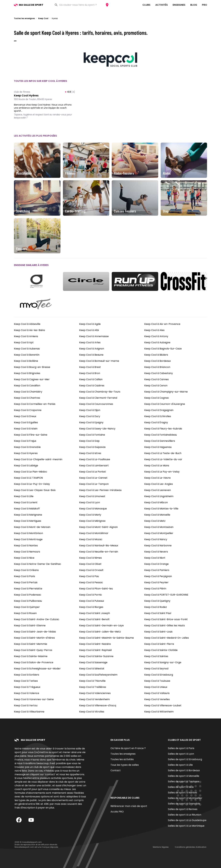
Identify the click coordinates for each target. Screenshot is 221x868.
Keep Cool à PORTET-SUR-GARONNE (166, 595)
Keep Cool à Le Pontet (93, 472)
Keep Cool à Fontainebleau (161, 435)
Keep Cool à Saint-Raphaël (95, 650)
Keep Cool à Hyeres (26, 453)
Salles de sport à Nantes (182, 793)
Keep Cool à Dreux (25, 416)
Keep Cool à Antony (156, 336)
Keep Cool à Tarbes (26, 681)
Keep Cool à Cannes (156, 379)
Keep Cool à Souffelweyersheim (98, 675)
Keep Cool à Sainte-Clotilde (161, 650)
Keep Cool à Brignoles (27, 373)
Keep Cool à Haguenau (158, 447)
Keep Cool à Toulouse (157, 681)
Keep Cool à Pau (89, 576)
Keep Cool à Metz (155, 521)
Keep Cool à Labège (26, 466)
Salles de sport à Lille (180, 765)
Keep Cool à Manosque (93, 509)
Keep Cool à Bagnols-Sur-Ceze (163, 349)
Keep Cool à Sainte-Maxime (31, 656)
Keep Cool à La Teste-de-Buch (163, 453)
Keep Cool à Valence (27, 693)
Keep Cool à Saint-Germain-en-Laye (101, 626)
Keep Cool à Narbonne (158, 546)
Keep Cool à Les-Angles (159, 484)
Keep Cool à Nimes (90, 558)
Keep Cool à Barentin (27, 355)
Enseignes (179, 5)
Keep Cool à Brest (90, 367)
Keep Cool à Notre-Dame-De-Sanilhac (38, 564)
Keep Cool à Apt (24, 342)
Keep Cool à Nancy (156, 539)
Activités (162, 5)
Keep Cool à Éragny (156, 422)
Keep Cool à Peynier (156, 582)
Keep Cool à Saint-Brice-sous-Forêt (166, 619)
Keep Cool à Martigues (28, 521)
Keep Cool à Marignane (28, 515)
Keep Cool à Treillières (93, 687)
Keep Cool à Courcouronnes (96, 404)
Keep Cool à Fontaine (92, 435)
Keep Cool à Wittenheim (159, 712)
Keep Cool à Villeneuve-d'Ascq (98, 705)
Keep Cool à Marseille (157, 515)
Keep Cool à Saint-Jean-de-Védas (35, 632)
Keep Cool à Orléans (26, 570)
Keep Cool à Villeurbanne (29, 712)
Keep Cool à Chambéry (28, 392)
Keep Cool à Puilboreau (28, 601)
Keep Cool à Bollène (26, 361)
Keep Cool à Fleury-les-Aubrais (163, 429)
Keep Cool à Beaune (91, 355)
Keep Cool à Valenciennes (95, 693)
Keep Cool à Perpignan (158, 576)
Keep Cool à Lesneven (158, 490)
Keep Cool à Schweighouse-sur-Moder (37, 669)
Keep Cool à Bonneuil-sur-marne (99, 361)
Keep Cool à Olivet (90, 564)
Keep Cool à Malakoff (27, 509)
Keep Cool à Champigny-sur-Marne (166, 392)
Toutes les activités (122, 759)
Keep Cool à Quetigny (157, 601)
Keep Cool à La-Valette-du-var (163, 459)
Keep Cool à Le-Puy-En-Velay (32, 484)
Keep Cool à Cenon (156, 386)
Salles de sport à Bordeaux (184, 770)
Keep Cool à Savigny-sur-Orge (163, 662)
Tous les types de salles (125, 765)
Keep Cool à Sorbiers (27, 675)
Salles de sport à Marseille (184, 776)
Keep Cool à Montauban (159, 527)
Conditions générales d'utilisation (191, 847)
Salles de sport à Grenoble (184, 804)
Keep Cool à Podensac (28, 595)
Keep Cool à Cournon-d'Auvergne (165, 404)
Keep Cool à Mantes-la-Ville (161, 509)
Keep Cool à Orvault (91, 570)
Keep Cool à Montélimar (94, 533)
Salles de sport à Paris (181, 748)
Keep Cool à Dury (90, 416)
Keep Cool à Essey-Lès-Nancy (97, 429)
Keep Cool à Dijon (90, 410)
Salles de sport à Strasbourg (185, 759)
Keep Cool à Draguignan (159, 410)
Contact (116, 770)
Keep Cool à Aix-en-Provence (162, 324)
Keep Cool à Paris (24, 576)
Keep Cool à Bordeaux (158, 361)
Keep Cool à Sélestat (92, 669)
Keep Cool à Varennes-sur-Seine (34, 699)
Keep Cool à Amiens (26, 336)
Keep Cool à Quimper (27, 607)
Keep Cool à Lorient (26, 502)
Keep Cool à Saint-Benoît (94, 619)
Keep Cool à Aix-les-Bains (29, 330)
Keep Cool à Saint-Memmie (31, 644)
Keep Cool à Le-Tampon (94, 484)
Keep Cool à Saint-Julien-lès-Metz (100, 632)
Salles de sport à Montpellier (185, 798)
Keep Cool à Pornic (91, 595)
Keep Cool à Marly (90, 515)
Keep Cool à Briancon (157, 367)
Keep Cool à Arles (90, 342)
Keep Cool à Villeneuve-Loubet (163, 705)
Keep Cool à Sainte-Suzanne (96, 656)
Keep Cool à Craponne (28, 410)
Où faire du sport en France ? (128, 748)
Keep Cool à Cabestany (159, 373)
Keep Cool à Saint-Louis (158, 632)
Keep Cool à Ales (154, 330)
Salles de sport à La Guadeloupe (187, 820)
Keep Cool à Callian (91, 379)
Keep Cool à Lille (24, 496)
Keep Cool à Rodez (156, 607)
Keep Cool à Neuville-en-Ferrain (99, 552)
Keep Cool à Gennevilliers (160, 441)
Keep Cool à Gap (89, 441)
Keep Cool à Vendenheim (94, 699)
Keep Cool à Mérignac (92, 521)
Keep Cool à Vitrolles (92, 712)
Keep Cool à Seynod (156, 669)
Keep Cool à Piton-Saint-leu (96, 589)
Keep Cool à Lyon (90, 502)
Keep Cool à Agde (90, 324)
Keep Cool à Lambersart (94, 466)
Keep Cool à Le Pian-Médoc (31, 472)
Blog (194, 5)
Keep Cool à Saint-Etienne (30, 626)
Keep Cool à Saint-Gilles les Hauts (165, 626)
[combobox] (81, 5)
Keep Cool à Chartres (27, 398)
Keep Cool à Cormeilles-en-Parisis (35, 404)
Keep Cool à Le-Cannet (93, 478)
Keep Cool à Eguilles (26, 422)
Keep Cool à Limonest (92, 496)
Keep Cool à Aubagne (157, 342)
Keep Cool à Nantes (26, 546)
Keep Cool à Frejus (25, 441)
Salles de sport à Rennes (183, 809)
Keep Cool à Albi (89, 330)
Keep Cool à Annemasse (94, 336)
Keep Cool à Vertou (26, 705)
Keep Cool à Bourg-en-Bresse (32, 367)
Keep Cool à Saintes (156, 656)
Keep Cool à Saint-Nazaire (95, 644)
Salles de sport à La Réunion (185, 815)
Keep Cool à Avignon (92, 349)
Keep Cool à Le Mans (157, 466)
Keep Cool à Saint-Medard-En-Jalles (167, 638)
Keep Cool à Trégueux (27, 687)
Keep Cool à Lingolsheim (159, 496)
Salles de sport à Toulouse (184, 781)
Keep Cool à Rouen (25, 613)
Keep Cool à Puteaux (92, 601)
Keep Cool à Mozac (91, 539)
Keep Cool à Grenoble (27, 447)
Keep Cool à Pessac (91, 582)
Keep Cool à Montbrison (28, 533)
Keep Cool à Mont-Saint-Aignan (98, 527)
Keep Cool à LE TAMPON (28, 478)
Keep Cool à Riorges (91, 607)
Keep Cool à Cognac (157, 398)
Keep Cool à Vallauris (157, 693)
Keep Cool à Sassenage (93, 662)
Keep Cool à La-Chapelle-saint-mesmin (38, 459)
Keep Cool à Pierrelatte (28, 589)
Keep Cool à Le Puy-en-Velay (162, 472)
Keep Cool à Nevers (156, 552)
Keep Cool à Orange (156, 564)
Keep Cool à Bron (90, 373)
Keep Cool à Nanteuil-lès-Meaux (99, 546)
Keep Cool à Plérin (155, 589)
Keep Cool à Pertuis (26, 582)
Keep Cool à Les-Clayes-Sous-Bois (35, 490)
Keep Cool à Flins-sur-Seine (31, 435)
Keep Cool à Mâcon (156, 502)
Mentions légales (161, 847)
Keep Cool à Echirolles (158, 416)
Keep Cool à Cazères (92, 386)
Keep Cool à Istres (90, 453)
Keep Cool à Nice (24, 558)
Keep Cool (43, 18)
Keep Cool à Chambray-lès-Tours (100, 392)
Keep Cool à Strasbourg (159, 675)
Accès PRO (117, 812)
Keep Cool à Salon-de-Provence (34, 662)
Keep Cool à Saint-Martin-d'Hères (34, 638)
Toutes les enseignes (24, 18)
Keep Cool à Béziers (156, 355)
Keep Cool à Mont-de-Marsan (32, 527)
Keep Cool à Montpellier (159, 533)
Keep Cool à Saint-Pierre (159, 644)
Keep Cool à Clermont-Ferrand (98, 398)
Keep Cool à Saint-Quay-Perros (33, 650)
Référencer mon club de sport (129, 806)
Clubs (146, 5)
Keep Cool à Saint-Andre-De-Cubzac (37, 619)
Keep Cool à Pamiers (157, 570)
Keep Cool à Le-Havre (157, 478)
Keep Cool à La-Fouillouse (95, 459)
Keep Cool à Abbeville (27, 324)
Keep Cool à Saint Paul (158, 613)
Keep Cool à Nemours (27, 552)
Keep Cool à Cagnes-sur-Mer (32, 379)
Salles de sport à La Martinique (186, 826)
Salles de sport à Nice (181, 787)
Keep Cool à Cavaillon (27, 386)
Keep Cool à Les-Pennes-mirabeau (100, 490)
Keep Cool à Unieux (156, 687)
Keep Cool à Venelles (157, 699)
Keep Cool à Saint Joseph (95, 613)
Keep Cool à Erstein (26, 429)
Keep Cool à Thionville (92, 681)
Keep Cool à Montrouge (28, 539)
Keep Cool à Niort (155, 558)
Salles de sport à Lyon (181, 754)
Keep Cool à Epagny (91, 422)
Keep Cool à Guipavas (92, 447)
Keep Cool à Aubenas (27, 349)
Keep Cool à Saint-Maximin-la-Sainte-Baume (107, 638)
